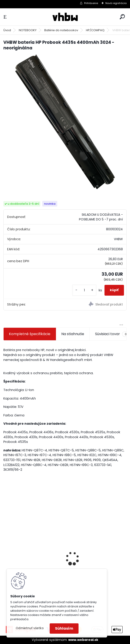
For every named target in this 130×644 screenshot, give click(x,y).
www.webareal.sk (83, 640)
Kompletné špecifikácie (30, 334)
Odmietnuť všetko (30, 628)
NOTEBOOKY (28, 30)
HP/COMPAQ (95, 30)
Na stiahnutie (73, 334)
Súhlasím (64, 628)
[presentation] (6, 551)
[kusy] (84, 290)
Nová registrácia (116, 3)
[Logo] (65, 17)
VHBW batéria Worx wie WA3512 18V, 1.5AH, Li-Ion (91, 560)
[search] (122, 17)
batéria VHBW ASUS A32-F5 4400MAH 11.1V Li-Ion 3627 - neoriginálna (30, 553)
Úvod (7, 30)
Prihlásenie (91, 3)
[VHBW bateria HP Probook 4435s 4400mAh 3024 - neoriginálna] (65, 122)
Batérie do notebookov (61, 30)
